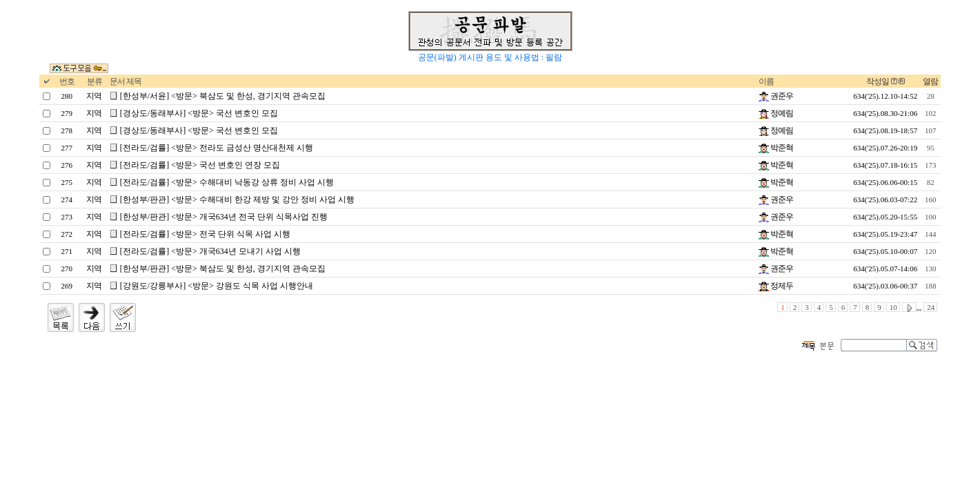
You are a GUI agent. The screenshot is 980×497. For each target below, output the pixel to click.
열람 (930, 81)
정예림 (776, 113)
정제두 (776, 286)
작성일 (878, 81)
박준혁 (776, 148)
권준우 (776, 96)
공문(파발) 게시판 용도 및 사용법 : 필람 (490, 57)
